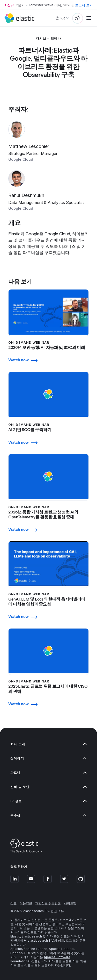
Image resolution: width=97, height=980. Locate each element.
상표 (13, 903)
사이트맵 (70, 903)
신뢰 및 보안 (48, 787)
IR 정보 (48, 801)
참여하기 (48, 758)
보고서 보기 (84, 5)
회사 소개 (48, 744)
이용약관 (26, 903)
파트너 (48, 773)
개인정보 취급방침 (48, 903)
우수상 (48, 815)
